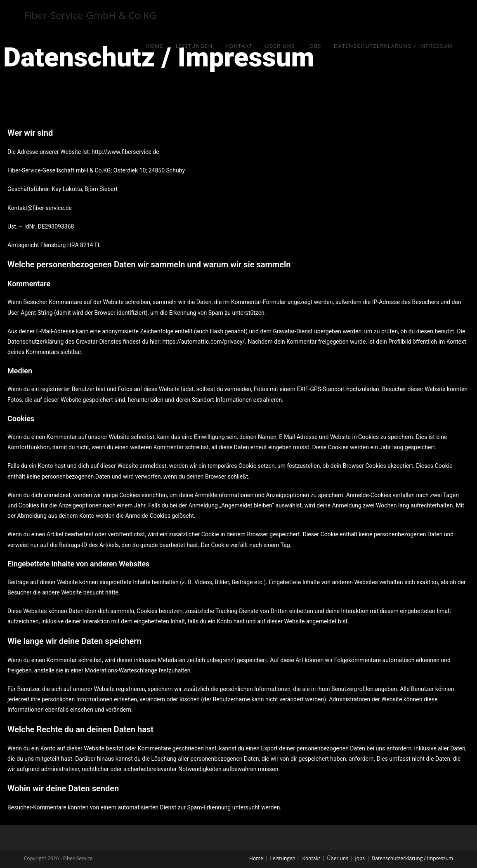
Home (256, 858)
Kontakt (311, 858)
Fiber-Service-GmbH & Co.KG (90, 15)
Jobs (360, 858)
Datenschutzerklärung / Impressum (413, 858)
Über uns (338, 858)
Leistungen (283, 858)
